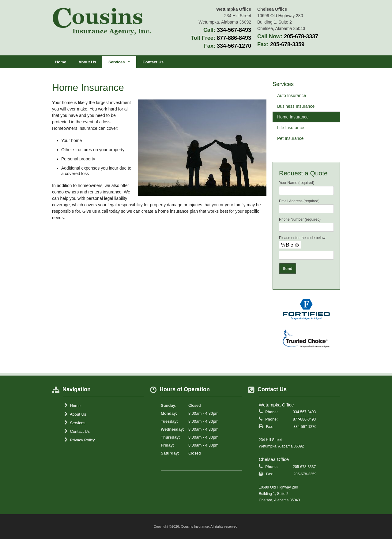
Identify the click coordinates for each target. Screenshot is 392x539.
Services (75, 423)
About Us (87, 62)
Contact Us (153, 62)
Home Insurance (293, 117)
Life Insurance (291, 128)
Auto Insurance (292, 95)
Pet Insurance (290, 138)
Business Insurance (296, 106)
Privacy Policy (80, 440)
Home (61, 62)
